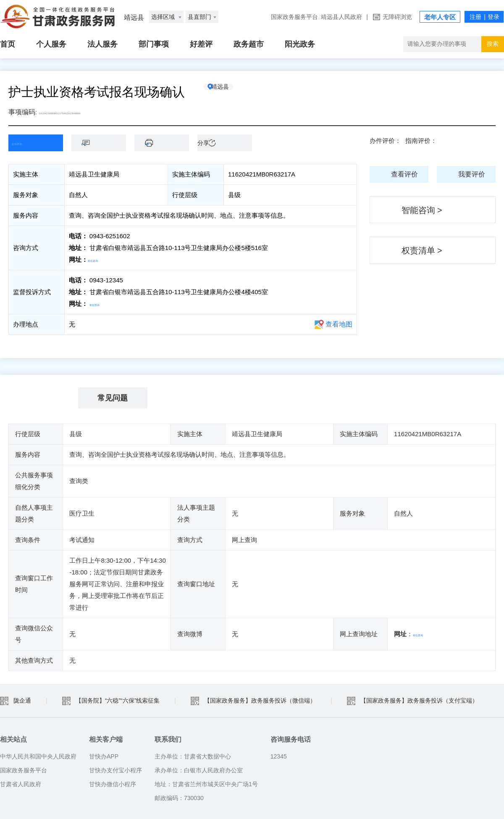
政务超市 (249, 44)
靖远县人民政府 (341, 17)
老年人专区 (440, 17)
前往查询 (425, 634)
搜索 (493, 44)
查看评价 (404, 174)
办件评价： (385, 141)
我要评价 (472, 174)
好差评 (201, 44)
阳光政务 (300, 44)
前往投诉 (102, 304)
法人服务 (102, 44)
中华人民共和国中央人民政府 (38, 756)
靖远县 (233, 92)
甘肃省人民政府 (21, 784)
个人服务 (51, 44)
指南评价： (421, 141)
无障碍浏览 (397, 17)
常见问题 (113, 398)
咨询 (103, 143)
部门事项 (154, 44)
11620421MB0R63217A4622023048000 (94, 112)
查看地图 (339, 324)
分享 (203, 143)
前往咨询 (100, 259)
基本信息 (43, 398)
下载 (166, 143)
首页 (8, 44)
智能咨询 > (422, 210)
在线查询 (29, 143)
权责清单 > (422, 250)
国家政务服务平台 (294, 17)
